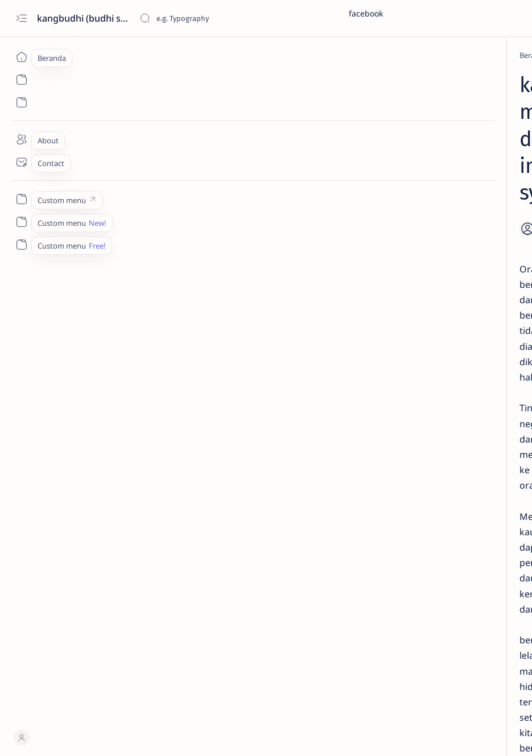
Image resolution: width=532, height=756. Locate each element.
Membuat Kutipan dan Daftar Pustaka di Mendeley (451, 274)
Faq (486, 656)
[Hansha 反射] (117, 55)
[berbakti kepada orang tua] (407, 564)
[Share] (330, 118)
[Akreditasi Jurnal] (407, 507)
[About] (21, 139)
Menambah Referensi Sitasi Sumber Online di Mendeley (448, 193)
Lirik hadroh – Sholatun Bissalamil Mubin (439, 436)
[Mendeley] (437, 171)
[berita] (484, 564)
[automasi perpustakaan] (407, 535)
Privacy (457, 656)
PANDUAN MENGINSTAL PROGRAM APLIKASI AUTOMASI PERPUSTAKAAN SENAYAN (454, 381)
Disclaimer (417, 656)
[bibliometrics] (407, 592)
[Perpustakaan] (446, 353)
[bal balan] (484, 535)
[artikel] (484, 507)
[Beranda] (21, 57)
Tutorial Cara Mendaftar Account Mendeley (439, 324)
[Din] (429, 415)
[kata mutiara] (203, 599)
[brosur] (484, 592)
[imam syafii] (143, 599)
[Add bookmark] (298, 118)
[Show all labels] (412, 619)
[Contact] (21, 162)
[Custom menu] (21, 199)
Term (380, 656)
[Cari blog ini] (225, 18)
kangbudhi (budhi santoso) (84, 18)
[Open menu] (21, 18)
